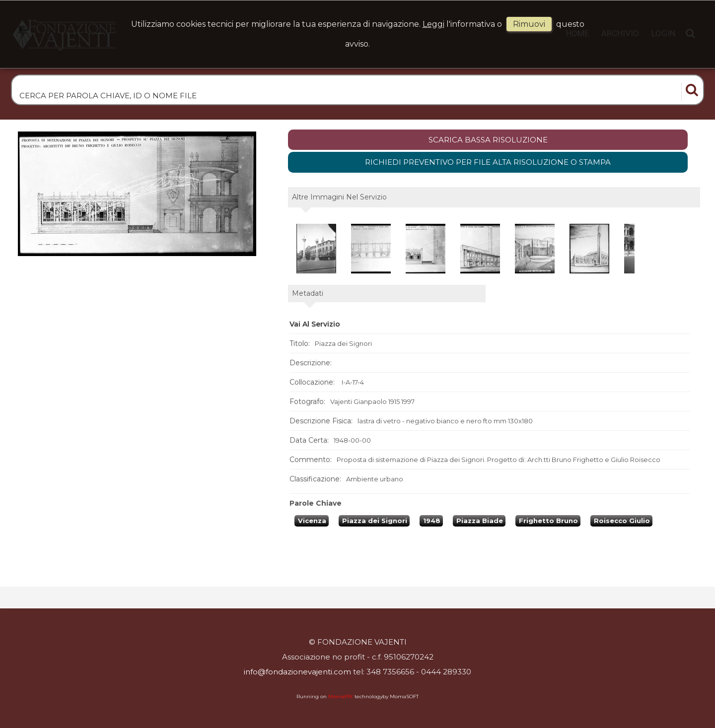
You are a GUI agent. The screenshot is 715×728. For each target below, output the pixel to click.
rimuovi (529, 24)
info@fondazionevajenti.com (297, 672)
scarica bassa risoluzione (488, 140)
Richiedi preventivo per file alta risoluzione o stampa (488, 162)
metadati (308, 293)
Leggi (433, 24)
